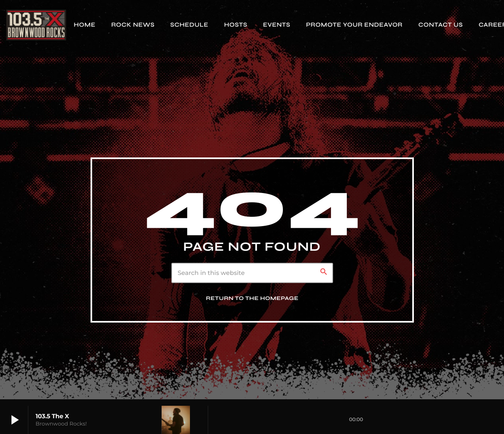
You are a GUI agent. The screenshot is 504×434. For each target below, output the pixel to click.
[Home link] (36, 25)
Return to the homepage (252, 298)
